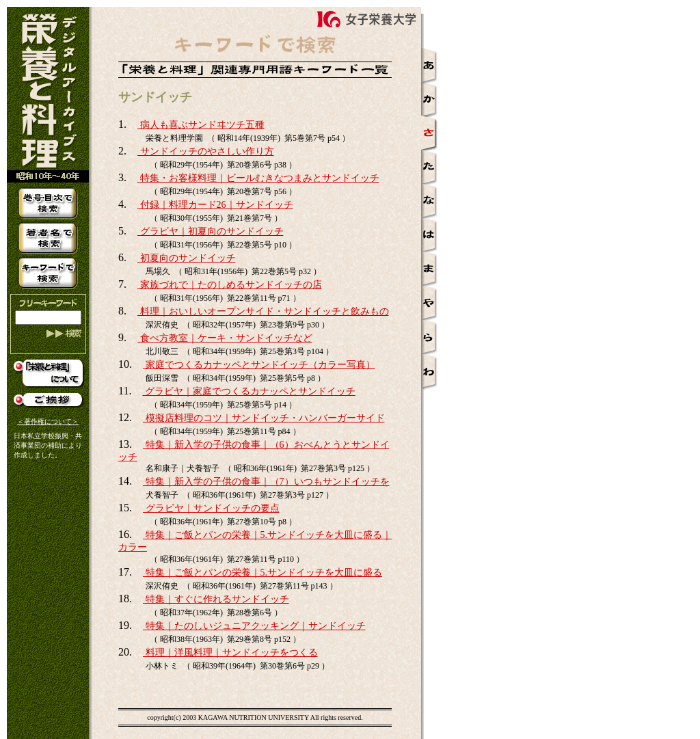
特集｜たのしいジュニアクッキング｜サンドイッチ (254, 626)
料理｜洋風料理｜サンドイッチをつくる (230, 653)
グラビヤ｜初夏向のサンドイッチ (211, 231)
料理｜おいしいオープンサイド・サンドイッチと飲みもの (263, 311)
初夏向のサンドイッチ (187, 258)
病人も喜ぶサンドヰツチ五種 (201, 125)
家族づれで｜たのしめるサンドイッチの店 (230, 285)
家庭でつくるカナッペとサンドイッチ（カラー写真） (259, 365)
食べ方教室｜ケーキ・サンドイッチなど (225, 338)
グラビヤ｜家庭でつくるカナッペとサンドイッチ (249, 391)
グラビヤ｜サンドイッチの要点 (211, 508)
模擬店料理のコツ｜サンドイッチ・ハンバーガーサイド (264, 418)
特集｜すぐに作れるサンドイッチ (216, 599)
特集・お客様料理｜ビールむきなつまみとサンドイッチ (258, 178)
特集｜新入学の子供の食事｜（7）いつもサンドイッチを (266, 482)
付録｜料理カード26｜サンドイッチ (215, 205)
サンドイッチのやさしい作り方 (206, 151)
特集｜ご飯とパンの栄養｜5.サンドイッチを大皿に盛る (262, 573)
